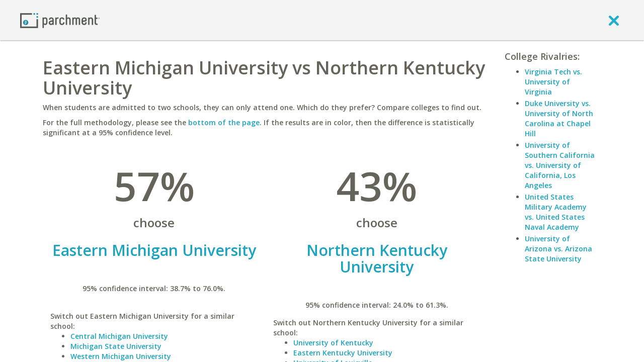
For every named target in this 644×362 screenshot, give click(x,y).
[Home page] (60, 20)
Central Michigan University (119, 336)
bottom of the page (224, 122)
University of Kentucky (333, 343)
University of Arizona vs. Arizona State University (558, 249)
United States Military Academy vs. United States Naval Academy (556, 212)
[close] (614, 20)
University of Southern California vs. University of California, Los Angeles (560, 165)
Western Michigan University (121, 356)
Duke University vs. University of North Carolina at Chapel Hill (559, 118)
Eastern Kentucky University (343, 353)
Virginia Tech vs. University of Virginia (553, 82)
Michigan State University (116, 346)
